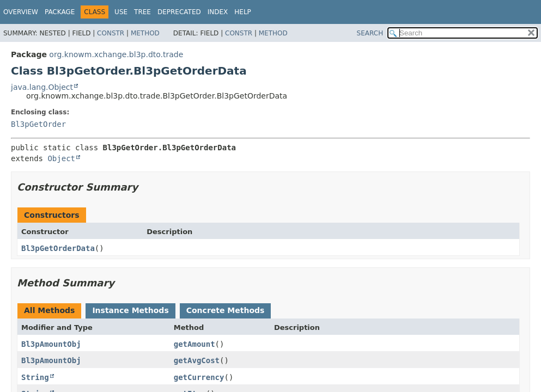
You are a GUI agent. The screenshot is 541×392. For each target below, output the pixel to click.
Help (243, 12)
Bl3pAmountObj (51, 344)
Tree (142, 12)
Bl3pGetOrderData (58, 248)
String (35, 377)
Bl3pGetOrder (38, 124)
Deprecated (179, 12)
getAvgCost (197, 360)
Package (60, 12)
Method (145, 33)
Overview (21, 12)
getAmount (194, 344)
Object (61, 158)
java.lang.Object (42, 87)
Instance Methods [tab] (130, 310)
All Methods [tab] (49, 310)
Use (121, 12)
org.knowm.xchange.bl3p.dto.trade (116, 54)
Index (218, 12)
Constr (111, 33)
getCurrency (199, 377)
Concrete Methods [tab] (226, 310)
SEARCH (370, 33)
